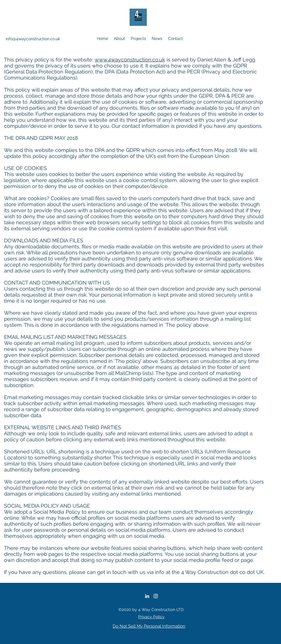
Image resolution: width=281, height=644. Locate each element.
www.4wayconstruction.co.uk (130, 60)
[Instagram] (156, 596)
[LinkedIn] (147, 596)
